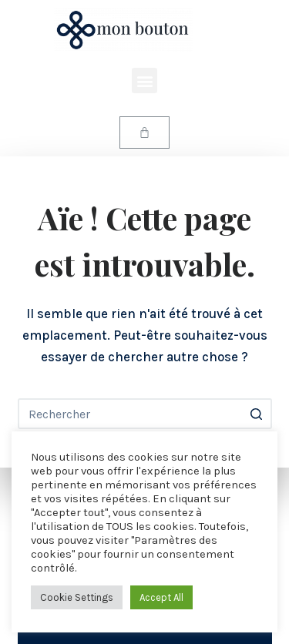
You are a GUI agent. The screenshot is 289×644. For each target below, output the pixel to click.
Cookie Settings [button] (77, 597)
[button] (144, 80)
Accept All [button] (161, 597)
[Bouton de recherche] (257, 414)
